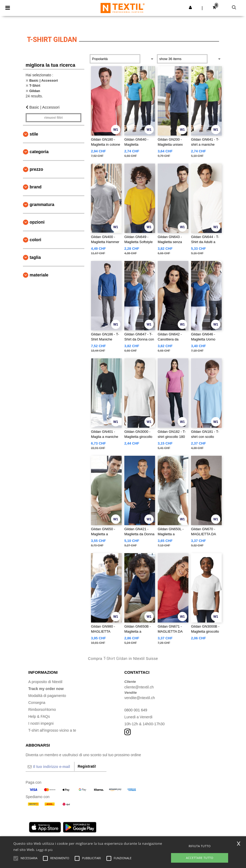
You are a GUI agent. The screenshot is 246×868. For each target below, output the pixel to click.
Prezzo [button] (36, 169)
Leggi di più (45, 850)
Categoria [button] (39, 152)
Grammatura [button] (42, 205)
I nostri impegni (41, 723)
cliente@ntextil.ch (139, 687)
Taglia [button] (35, 257)
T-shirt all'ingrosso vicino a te (52, 730)
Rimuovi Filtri (53, 118)
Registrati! (87, 766)
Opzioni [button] (37, 222)
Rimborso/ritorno (42, 710)
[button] (190, 7)
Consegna (37, 703)
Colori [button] (35, 240)
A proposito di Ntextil (45, 682)
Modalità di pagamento (47, 696)
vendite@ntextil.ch (140, 698)
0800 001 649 (136, 710)
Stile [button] (34, 134)
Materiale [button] (39, 275)
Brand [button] (35, 187)
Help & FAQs (39, 716)
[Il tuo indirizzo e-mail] (50, 767)
